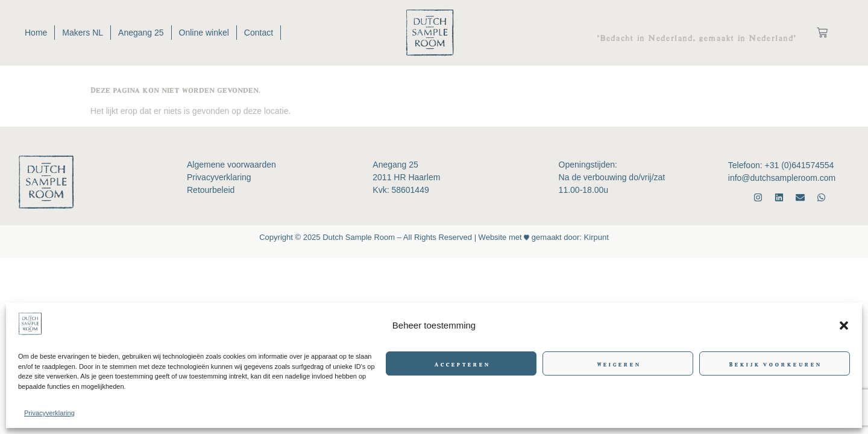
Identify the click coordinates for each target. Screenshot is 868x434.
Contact (259, 33)
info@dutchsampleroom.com (782, 178)
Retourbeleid (211, 190)
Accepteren (461, 363)
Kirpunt (595, 237)
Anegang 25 (141, 33)
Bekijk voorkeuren (775, 363)
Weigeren (618, 363)
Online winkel (203, 33)
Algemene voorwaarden (231, 165)
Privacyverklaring (49, 413)
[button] (844, 325)
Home (36, 33)
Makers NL (83, 33)
